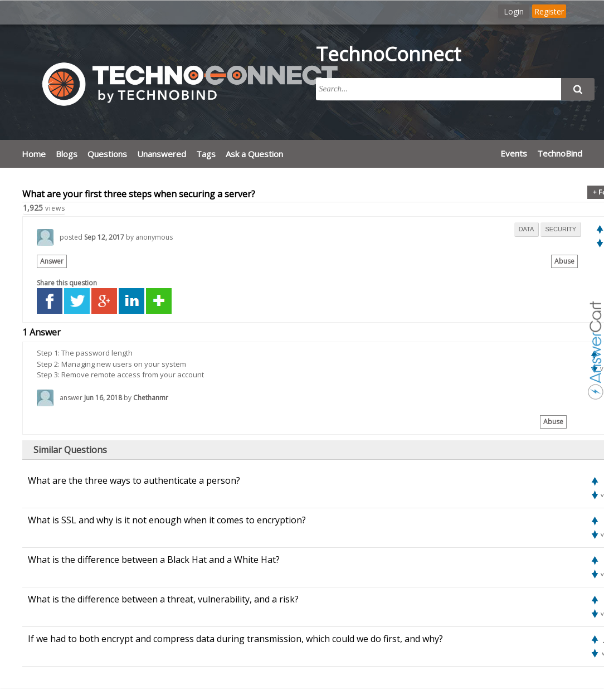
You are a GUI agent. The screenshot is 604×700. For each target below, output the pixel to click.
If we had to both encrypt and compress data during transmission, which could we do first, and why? (235, 639)
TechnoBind (560, 153)
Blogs (67, 154)
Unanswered (162, 154)
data (527, 229)
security (561, 229)
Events (514, 153)
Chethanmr (151, 398)
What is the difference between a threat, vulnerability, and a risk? (163, 599)
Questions (107, 154)
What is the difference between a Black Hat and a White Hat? (154, 560)
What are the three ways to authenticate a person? (134, 480)
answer (71, 398)
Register (549, 11)
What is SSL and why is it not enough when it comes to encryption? (167, 520)
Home (34, 154)
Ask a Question (254, 154)
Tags (206, 154)
